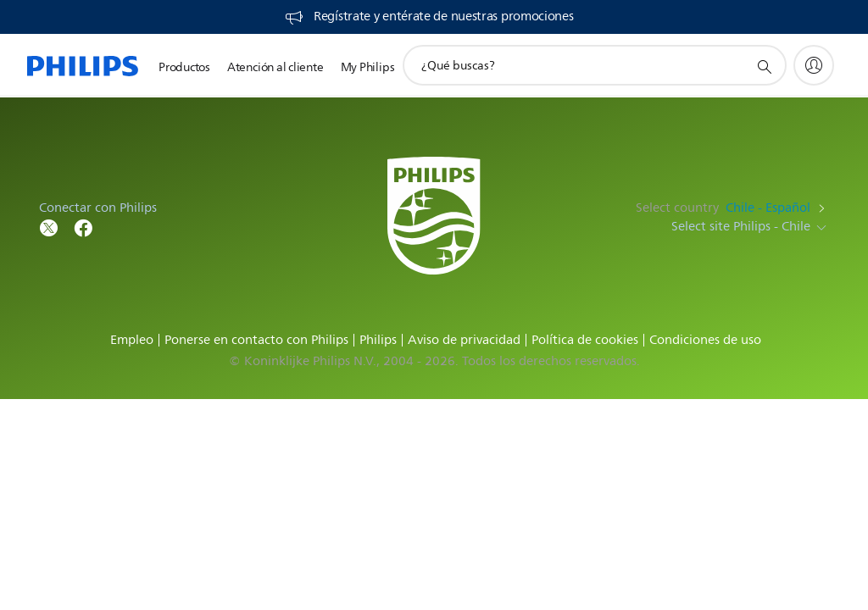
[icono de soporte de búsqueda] (764, 66)
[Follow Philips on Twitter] (49, 227)
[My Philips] (814, 65)
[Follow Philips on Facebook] (83, 227)
